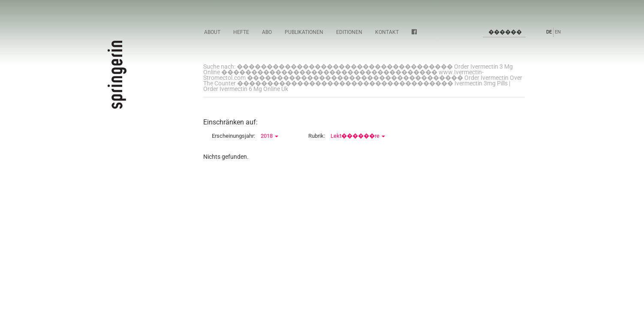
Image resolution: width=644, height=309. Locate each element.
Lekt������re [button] (358, 136)
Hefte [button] (241, 32)
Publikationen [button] (304, 32)
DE (549, 32)
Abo (267, 32)
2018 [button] (269, 136)
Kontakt (387, 32)
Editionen (349, 32)
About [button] (212, 32)
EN (558, 32)
